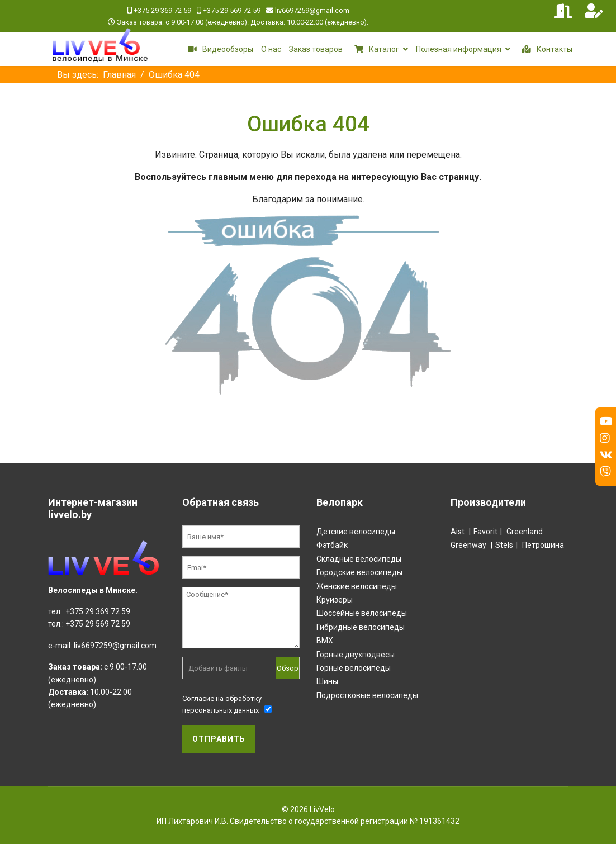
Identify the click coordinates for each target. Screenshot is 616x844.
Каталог (375, 49)
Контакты (545, 49)
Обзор (288, 668)
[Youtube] (606, 421)
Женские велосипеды (357, 586)
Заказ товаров (316, 49)
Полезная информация (459, 49)
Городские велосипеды (359, 572)
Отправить (219, 739)
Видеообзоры (219, 49)
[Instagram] (605, 438)
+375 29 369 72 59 (162, 10)
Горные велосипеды (354, 668)
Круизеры (335, 600)
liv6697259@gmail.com (312, 10)
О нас (271, 49)
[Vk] (606, 455)
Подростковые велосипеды (367, 695)
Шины (327, 681)
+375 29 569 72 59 (232, 10)
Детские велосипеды (356, 532)
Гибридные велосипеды (361, 627)
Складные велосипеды (359, 559)
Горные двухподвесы (356, 655)
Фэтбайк (332, 545)
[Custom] (605, 472)
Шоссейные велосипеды (362, 613)
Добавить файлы (218, 668)
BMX (325, 641)
